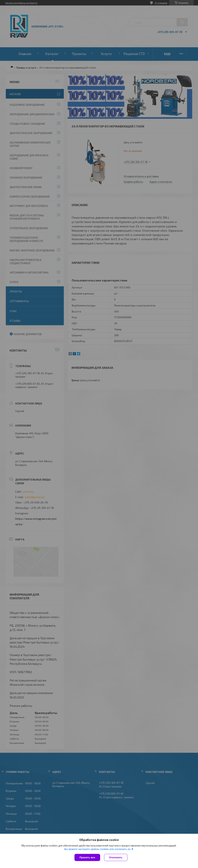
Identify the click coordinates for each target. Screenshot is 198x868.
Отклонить (116, 857)
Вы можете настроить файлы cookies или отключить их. (98, 849)
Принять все (87, 857)
